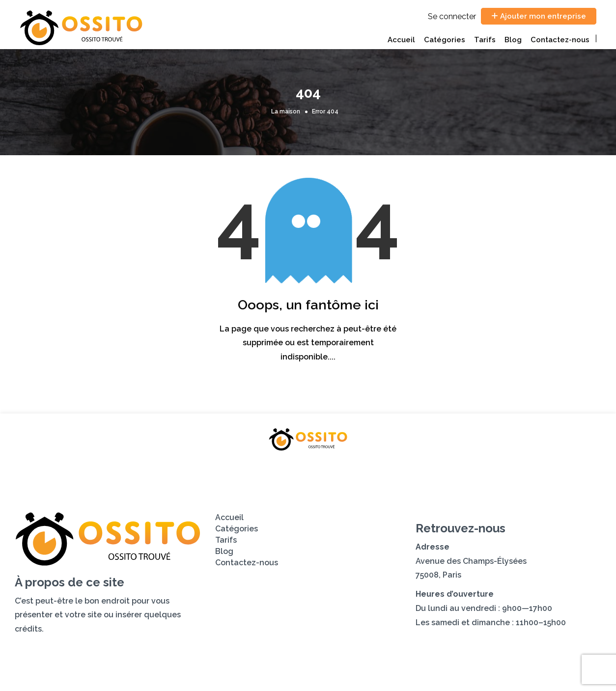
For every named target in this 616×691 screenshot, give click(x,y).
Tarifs (485, 40)
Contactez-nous (560, 40)
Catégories (445, 40)
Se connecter (452, 16)
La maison (286, 111)
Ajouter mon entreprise (539, 16)
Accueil (401, 40)
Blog (513, 40)
